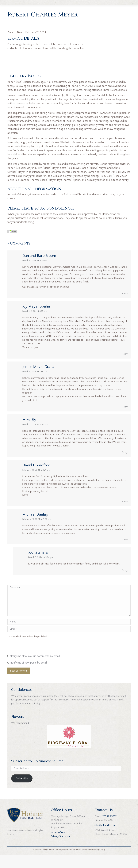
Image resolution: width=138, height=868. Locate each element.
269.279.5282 (110, 829)
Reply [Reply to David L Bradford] (125, 514)
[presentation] (28, 660)
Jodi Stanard (38, 565)
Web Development (58, 862)
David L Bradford (36, 478)
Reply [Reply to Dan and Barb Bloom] (125, 306)
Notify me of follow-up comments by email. (35, 669)
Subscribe (22, 791)
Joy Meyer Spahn (36, 319)
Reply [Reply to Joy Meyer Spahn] (125, 366)
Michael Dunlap (35, 527)
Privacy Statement (61, 849)
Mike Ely (29, 432)
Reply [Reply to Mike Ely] (125, 465)
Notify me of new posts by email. (29, 675)
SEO (75, 862)
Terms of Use (58, 845)
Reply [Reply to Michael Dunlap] (125, 552)
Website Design (40, 862)
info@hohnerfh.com (105, 838)
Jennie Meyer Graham (40, 379)
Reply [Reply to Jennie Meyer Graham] (125, 419)
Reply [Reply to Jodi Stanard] (125, 583)
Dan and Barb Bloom (39, 268)
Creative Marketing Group (93, 862)
